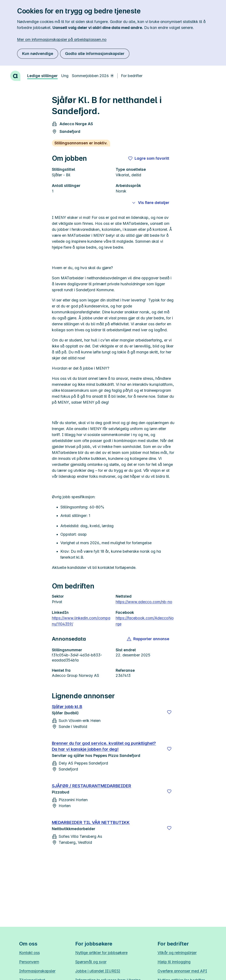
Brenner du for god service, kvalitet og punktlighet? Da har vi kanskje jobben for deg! (104, 746)
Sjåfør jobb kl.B (67, 707)
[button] (148, 639)
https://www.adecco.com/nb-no (144, 602)
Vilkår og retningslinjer (177, 953)
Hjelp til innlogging (174, 962)
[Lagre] (169, 712)
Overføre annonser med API (182, 971)
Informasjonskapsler (37, 971)
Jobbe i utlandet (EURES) (98, 971)
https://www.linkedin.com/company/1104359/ (81, 621)
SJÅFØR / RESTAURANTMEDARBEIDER (92, 786)
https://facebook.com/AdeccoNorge (145, 621)
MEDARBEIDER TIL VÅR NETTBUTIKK (91, 822)
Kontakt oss (29, 953)
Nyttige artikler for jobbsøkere (101, 953)
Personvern (29, 962)
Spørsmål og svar (91, 962)
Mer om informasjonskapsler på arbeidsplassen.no (62, 39)
